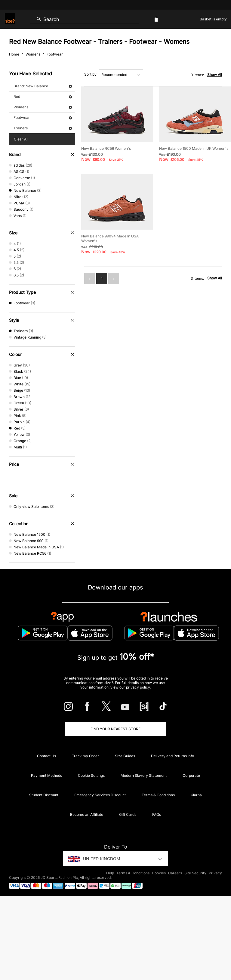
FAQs (157, 814)
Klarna (196, 795)
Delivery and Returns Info (172, 756)
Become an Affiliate (87, 814)
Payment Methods (46, 775)
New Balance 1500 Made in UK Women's (194, 148)
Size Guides (125, 756)
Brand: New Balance (43, 86)
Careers (175, 873)
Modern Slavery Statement (144, 775)
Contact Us (46, 756)
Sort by (90, 74)
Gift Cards (128, 814)
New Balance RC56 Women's (106, 148)
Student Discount (44, 795)
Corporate (191, 775)
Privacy (215, 873)
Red (43, 96)
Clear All (21, 139)
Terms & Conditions (158, 795)
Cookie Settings (91, 775)
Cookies (159, 873)
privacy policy (138, 687)
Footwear (43, 118)
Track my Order (85, 756)
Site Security (195, 873)
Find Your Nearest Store (115, 729)
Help (110, 873)
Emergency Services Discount (100, 795)
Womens (43, 107)
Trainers (43, 128)
